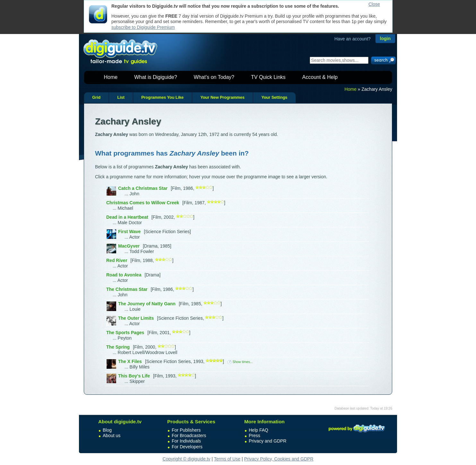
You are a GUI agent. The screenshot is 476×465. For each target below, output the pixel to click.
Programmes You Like (162, 97)
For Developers (187, 447)
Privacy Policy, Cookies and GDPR (279, 459)
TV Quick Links (268, 77)
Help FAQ (259, 430)
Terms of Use (227, 459)
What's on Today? (214, 77)
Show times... (240, 362)
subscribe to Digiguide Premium (143, 27)
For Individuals (186, 441)
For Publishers (186, 430)
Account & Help (320, 77)
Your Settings (274, 97)
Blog (107, 430)
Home (111, 77)
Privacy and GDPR (268, 441)
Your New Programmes (222, 97)
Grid (96, 97)
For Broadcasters (189, 435)
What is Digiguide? (156, 77)
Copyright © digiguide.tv (187, 459)
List (121, 97)
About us (112, 435)
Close (374, 4)
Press (255, 435)
